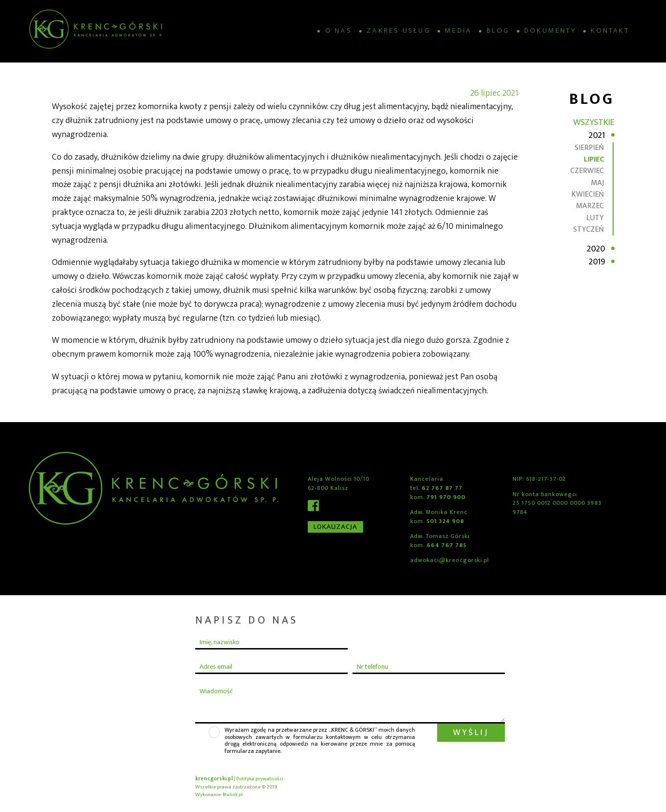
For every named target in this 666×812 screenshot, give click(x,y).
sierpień (589, 148)
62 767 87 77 (442, 488)
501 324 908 (445, 521)
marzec (590, 206)
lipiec (594, 159)
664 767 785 (446, 545)
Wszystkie (594, 123)
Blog (498, 31)
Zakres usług (398, 31)
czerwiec (587, 171)
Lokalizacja (336, 527)
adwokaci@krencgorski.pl (449, 560)
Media (458, 31)
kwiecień (588, 194)
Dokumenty (550, 31)
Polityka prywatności (260, 779)
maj (597, 183)
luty (595, 218)
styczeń (589, 230)
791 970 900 (446, 497)
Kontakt (610, 31)
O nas (339, 31)
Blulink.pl (233, 794)
